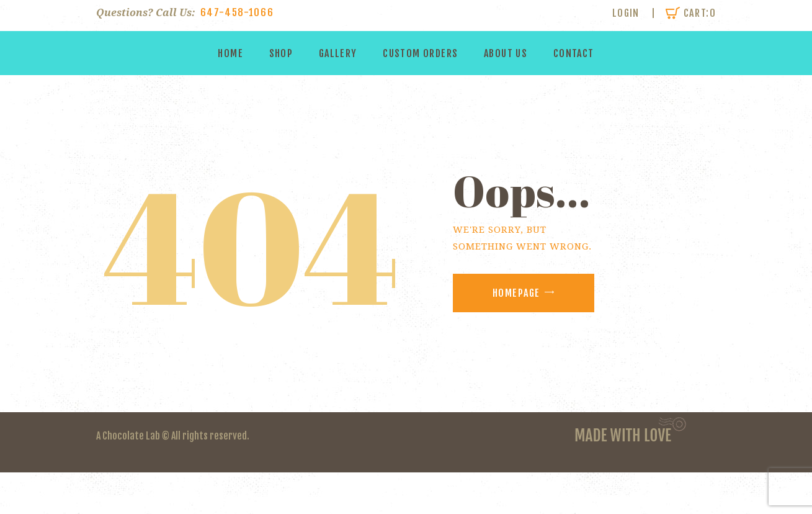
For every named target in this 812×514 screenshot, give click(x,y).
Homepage (516, 293)
